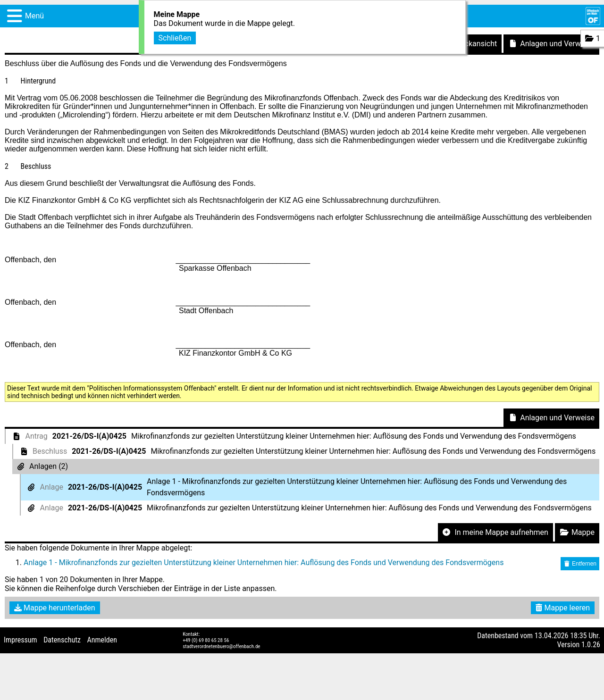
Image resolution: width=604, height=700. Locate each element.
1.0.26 (591, 645)
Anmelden (102, 640)
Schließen (175, 37)
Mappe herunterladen (55, 608)
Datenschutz (62, 640)
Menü (34, 16)
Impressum (21, 640)
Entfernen (580, 564)
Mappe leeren (563, 608)
